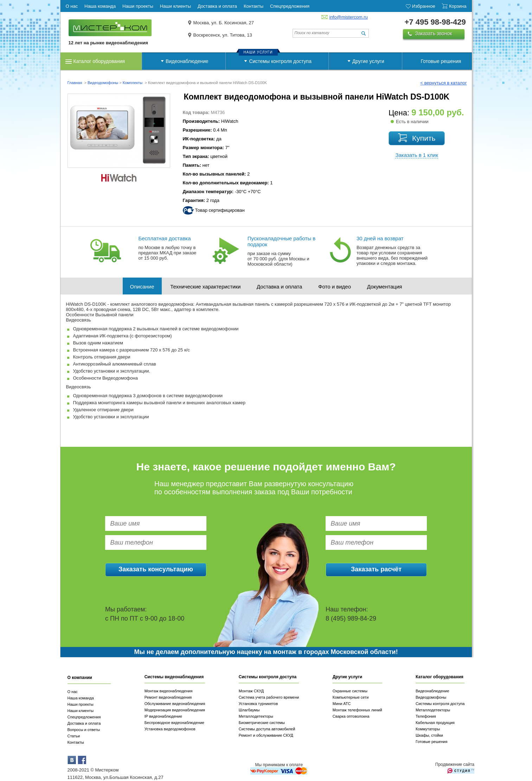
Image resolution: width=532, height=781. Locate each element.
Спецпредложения (84, 717)
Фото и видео (335, 287)
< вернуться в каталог (443, 83)
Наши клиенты (81, 711)
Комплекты (133, 83)
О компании (80, 678)
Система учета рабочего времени (269, 697)
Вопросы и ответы (84, 730)
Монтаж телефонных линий (357, 710)
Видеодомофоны (103, 83)
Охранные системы (350, 691)
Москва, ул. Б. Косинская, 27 (224, 23)
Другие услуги (368, 61)
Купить (424, 138)
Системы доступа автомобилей (267, 729)
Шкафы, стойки (429, 735)
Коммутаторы (428, 729)
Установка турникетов (258, 704)
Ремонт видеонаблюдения (168, 697)
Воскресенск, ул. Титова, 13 (223, 35)
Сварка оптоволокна (351, 716)
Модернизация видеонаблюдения (175, 710)
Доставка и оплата (279, 287)
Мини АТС (342, 704)
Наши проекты (81, 704)
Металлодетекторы (256, 716)
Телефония (426, 716)
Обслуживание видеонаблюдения (175, 704)
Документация (385, 287)
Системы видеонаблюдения (174, 677)
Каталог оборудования (99, 61)
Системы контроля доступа (280, 61)
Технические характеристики (205, 287)
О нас (73, 692)
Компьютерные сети (351, 697)
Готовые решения (441, 61)
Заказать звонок (434, 33)
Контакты (76, 742)
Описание (142, 287)
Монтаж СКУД (251, 691)
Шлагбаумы (249, 710)
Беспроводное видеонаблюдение (174, 723)
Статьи (74, 736)
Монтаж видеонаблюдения (169, 691)
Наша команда (81, 698)
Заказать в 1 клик (416, 155)
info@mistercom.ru (349, 17)
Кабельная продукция (435, 723)
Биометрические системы (262, 723)
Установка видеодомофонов (170, 729)
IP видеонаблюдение (163, 716)
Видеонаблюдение (187, 61)
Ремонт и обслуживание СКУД (266, 735)
